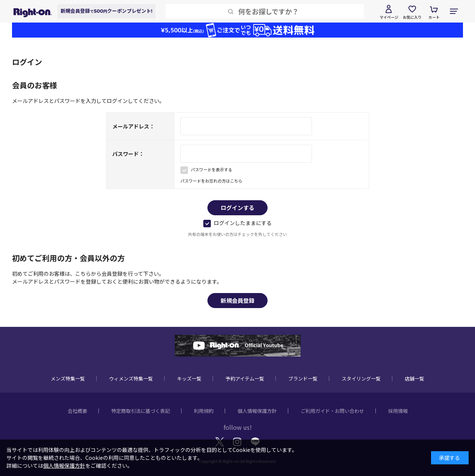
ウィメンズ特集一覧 (131, 379)
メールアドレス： (133, 126)
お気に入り (412, 17)
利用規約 (204, 411)
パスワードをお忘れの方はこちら (211, 181)
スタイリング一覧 (361, 379)
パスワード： (128, 154)
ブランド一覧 (303, 379)
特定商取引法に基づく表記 (141, 411)
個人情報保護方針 (257, 411)
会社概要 (77, 411)
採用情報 (398, 411)
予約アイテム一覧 (245, 379)
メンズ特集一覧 (68, 379)
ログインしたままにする (237, 223)
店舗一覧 (414, 379)
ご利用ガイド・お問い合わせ (332, 411)
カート (434, 17)
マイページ (389, 17)
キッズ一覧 (189, 379)
